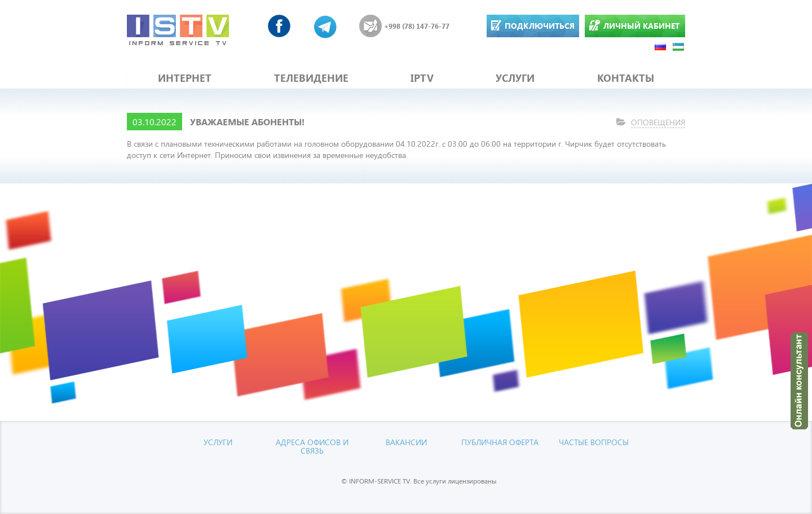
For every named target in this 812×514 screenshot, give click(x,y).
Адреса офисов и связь (312, 446)
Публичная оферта (500, 442)
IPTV (422, 78)
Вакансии (406, 442)
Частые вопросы (594, 442)
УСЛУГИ (515, 78)
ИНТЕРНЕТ (185, 78)
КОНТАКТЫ (626, 78)
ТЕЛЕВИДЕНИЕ (311, 78)
